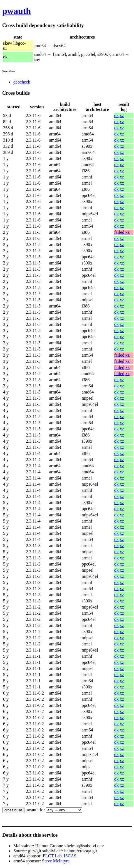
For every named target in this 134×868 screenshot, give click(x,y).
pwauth (17, 11)
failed (119, 232)
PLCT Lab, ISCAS (60, 856)
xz (122, 115)
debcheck (22, 82)
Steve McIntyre (56, 861)
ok (116, 115)
